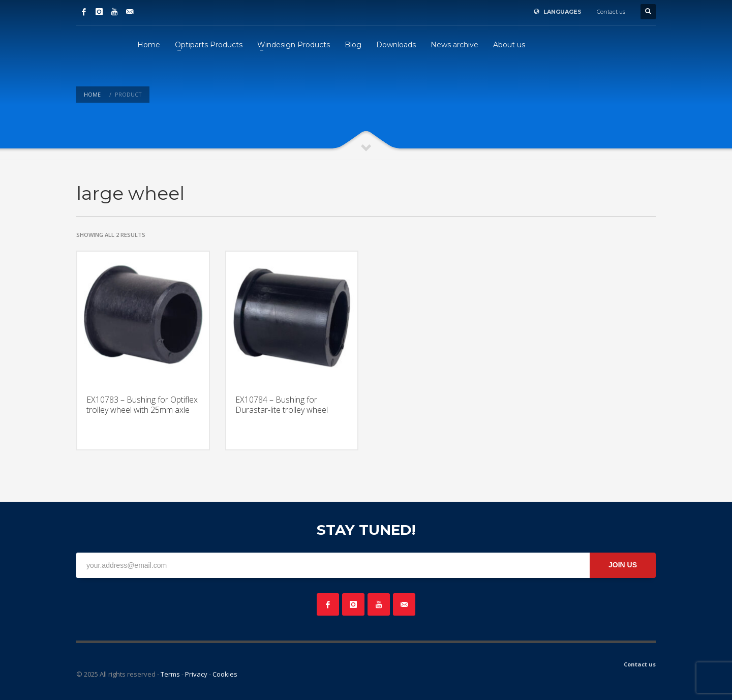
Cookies (225, 674)
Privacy (196, 674)
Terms (170, 674)
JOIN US (623, 565)
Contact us (611, 12)
